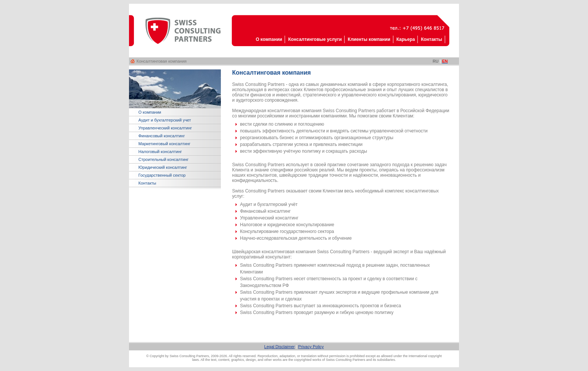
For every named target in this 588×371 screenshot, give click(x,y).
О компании (150, 112)
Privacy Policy (311, 347)
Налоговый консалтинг (160, 152)
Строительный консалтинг (163, 159)
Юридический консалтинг (163, 167)
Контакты (147, 183)
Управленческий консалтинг (165, 128)
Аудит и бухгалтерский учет (165, 120)
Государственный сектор (162, 175)
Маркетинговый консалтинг (164, 144)
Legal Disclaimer (280, 347)
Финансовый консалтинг (162, 136)
